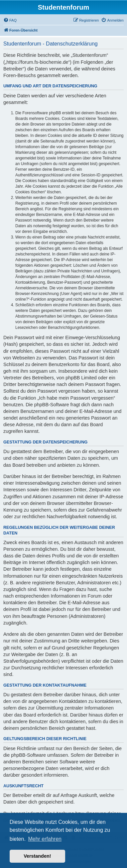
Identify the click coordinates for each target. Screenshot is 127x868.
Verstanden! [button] (37, 856)
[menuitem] (10, 20)
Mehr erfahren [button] (45, 839)
